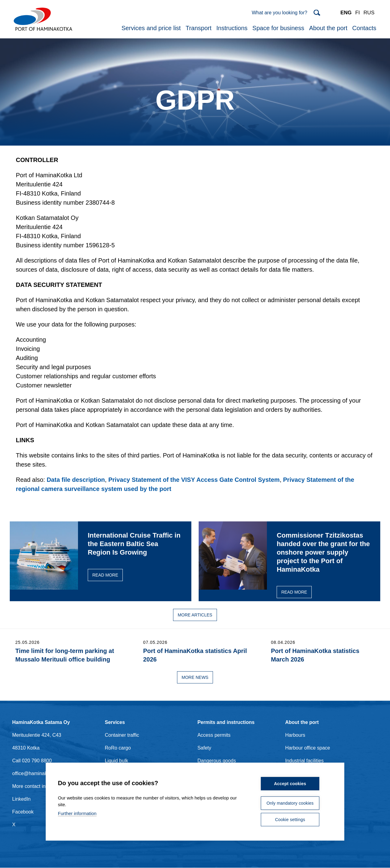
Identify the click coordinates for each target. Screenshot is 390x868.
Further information (77, 813)
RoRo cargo (118, 748)
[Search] (286, 13)
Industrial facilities (304, 761)
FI (358, 13)
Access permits (214, 735)
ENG (346, 13)
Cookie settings (290, 820)
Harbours (295, 735)
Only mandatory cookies (290, 803)
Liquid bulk (117, 761)
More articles (195, 615)
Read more (105, 575)
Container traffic (122, 735)
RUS (369, 13)
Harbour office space (308, 748)
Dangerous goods (217, 761)
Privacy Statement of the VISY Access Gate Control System (194, 480)
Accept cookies (290, 784)
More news (195, 677)
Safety (204, 748)
